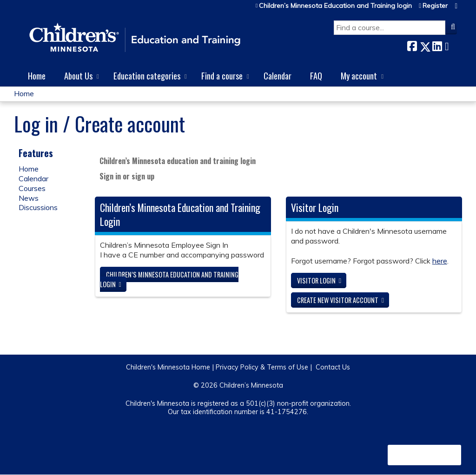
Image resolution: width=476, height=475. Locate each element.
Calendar (278, 76)
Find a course (222, 76)
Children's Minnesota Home (168, 367)
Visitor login (316, 280)
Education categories (147, 76)
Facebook (412, 45)
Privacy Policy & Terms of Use (262, 367)
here (440, 261)
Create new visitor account (338, 300)
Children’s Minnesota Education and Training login (335, 6)
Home (37, 76)
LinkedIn (437, 45)
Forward (450, 45)
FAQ (316, 76)
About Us (78, 76)
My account (359, 76)
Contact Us (333, 367)
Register (435, 6)
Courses (32, 188)
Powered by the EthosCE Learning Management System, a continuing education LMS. (424, 455)
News (29, 198)
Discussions (38, 207)
